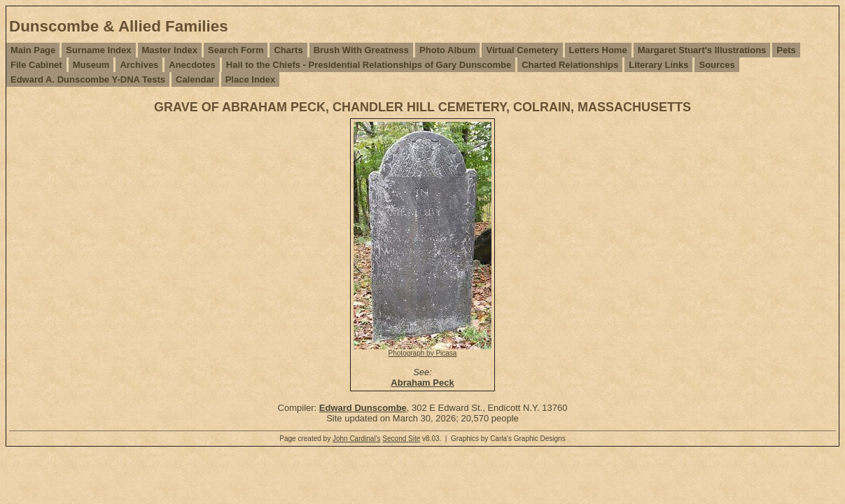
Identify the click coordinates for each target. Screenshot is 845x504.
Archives (139, 65)
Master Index (170, 50)
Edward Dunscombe (363, 408)
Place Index (251, 79)
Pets (786, 50)
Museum (91, 65)
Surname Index (98, 50)
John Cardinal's (357, 439)
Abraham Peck (422, 383)
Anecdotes (192, 65)
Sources (717, 65)
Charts (288, 50)
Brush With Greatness (361, 50)
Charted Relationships (570, 65)
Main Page (33, 50)
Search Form (236, 50)
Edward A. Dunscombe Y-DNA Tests (88, 79)
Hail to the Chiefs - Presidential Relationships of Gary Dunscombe (369, 65)
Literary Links (658, 65)
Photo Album (447, 50)
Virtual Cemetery (522, 50)
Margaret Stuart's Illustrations (702, 50)
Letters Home (598, 50)
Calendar (195, 79)
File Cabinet (36, 65)
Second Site (401, 439)
